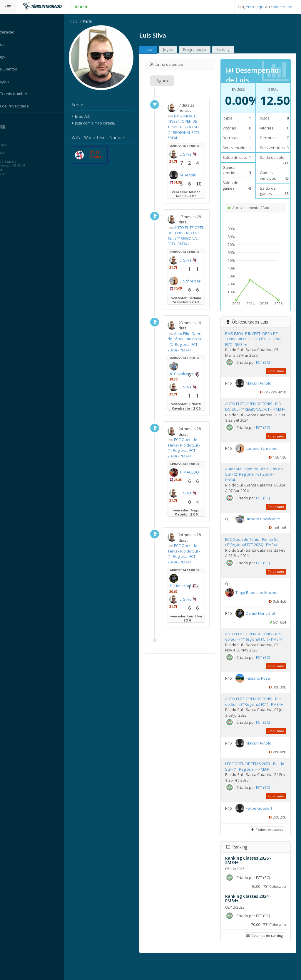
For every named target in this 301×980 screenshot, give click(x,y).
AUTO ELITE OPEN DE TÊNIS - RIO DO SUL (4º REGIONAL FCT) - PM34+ (189, 239)
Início (80, 22)
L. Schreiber (187, 294)
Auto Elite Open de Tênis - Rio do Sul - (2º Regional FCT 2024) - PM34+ (191, 350)
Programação (202, 50)
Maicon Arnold (262, 389)
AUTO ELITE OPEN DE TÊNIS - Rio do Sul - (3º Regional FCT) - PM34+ (256, 721)
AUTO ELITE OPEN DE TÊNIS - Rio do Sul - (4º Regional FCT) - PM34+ (256, 650)
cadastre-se (281, 7)
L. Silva (193, 154)
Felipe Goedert (262, 830)
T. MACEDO (187, 491)
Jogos (175, 50)
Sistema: (11, 120)
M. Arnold (195, 175)
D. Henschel (188, 597)
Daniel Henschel (264, 624)
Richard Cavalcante (266, 530)
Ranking (230, 50)
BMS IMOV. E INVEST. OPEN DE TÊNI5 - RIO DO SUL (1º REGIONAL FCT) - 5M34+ (191, 127)
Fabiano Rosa (261, 695)
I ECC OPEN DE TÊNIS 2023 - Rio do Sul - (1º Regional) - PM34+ (255, 788)
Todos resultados (267, 852)
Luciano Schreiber (265, 459)
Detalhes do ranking (264, 958)
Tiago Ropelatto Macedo (260, 604)
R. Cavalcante (189, 385)
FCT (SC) (266, 368)
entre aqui (255, 7)
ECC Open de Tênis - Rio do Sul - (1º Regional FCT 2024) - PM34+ (191, 459)
